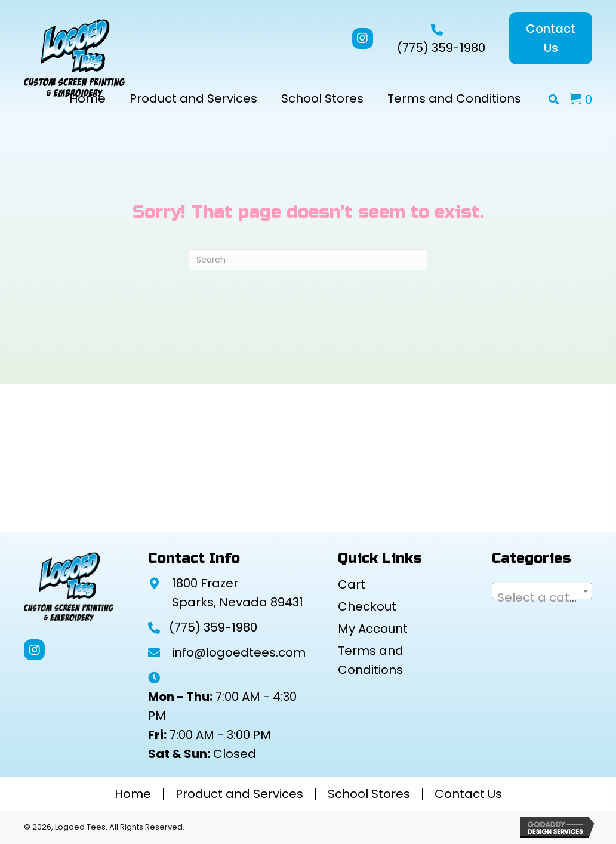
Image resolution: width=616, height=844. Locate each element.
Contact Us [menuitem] (468, 794)
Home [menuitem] (133, 794)
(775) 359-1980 (441, 48)
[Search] (308, 260)
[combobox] (542, 591)
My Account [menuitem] (373, 629)
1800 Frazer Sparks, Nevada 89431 (238, 593)
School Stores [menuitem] (369, 794)
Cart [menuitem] (352, 584)
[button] (363, 38)
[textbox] (542, 597)
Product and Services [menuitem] (239, 794)
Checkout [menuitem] (367, 606)
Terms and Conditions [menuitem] (371, 660)
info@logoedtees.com (239, 652)
